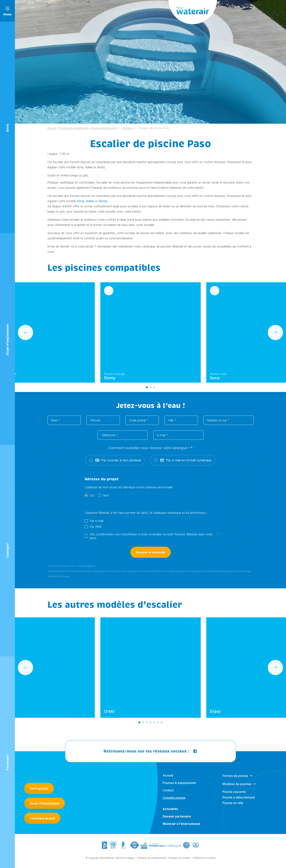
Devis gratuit (39, 789)
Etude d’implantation (45, 803)
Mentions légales (126, 862)
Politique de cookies (179, 862)
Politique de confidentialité (152, 862)
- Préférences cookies (203, 862)
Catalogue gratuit (42, 818)
